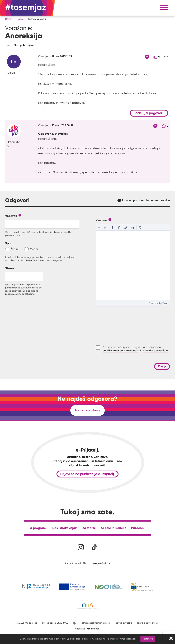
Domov (9, 19)
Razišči (20, 19)
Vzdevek (11, 216)
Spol (8, 243)
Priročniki (138, 528)
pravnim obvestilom (155, 350)
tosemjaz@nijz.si (100, 563)
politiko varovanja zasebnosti (122, 639)
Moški (34, 249)
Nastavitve (148, 639)
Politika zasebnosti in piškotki (95, 623)
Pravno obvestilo (124, 623)
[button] (99, 228)
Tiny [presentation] (165, 303)
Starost (10, 268)
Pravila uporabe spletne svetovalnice (146, 200)
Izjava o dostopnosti (148, 623)
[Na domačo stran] (26, 8)
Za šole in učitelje (113, 528)
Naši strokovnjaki (65, 528)
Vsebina (101, 220)
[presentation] (99, 228)
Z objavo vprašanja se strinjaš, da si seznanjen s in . (135, 349)
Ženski (15, 249)
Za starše (89, 528)
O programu (39, 528)
